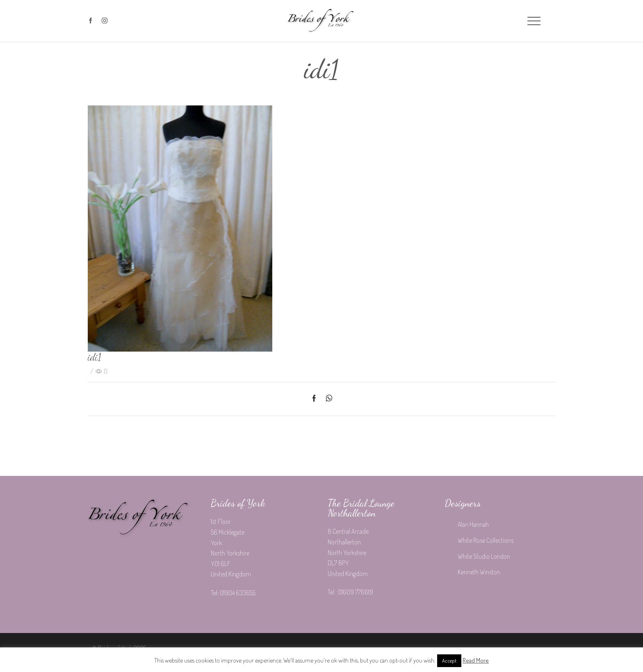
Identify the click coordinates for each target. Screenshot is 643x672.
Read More (476, 660)
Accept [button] (449, 661)
